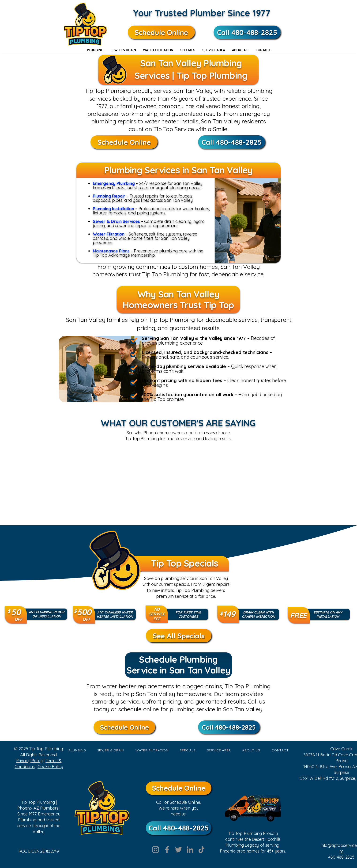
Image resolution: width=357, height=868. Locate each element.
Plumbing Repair (109, 196)
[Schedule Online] (161, 32)
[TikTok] (201, 850)
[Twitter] (178, 850)
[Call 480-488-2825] (247, 32)
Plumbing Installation (113, 209)
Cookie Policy (50, 767)
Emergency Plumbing (114, 183)
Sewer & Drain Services (117, 221)
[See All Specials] (179, 636)
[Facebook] (167, 850)
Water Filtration (109, 234)
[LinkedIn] (190, 850)
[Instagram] (156, 850)
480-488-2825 (341, 857)
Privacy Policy (29, 761)
